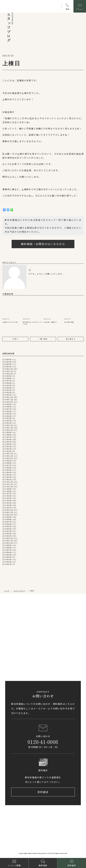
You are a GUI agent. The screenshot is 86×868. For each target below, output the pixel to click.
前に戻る (71, 339)
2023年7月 (7, 437)
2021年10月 (8, 487)
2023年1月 (7, 451)
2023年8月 (7, 435)
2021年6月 (7, 496)
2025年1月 (7, 395)
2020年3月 (7, 531)
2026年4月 (7, 360)
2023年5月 (7, 442)
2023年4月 (7, 444)
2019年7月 (7, 550)
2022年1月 (7, 480)
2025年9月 (7, 376)
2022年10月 (8, 458)
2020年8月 (7, 520)
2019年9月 (7, 545)
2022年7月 (7, 465)
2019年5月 (7, 555)
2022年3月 (7, 475)
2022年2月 (7, 477)
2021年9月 (7, 489)
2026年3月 (7, 362)
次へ (15, 339)
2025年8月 (7, 378)
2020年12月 (8, 510)
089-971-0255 (17, 620)
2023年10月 (8, 430)
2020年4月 (7, 529)
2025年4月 (7, 388)
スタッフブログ (19, 591)
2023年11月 (8, 428)
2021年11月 (8, 484)
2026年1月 (7, 367)
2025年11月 (8, 371)
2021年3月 (7, 503)
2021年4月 (7, 501)
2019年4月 (7, 557)
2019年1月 (7, 564)
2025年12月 (8, 369)
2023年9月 (7, 433)
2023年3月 (7, 447)
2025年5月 (7, 386)
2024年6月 (7, 411)
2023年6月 (7, 440)
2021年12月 (8, 482)
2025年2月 (7, 393)
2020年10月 (8, 515)
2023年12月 (8, 425)
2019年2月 (7, 562)
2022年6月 (7, 468)
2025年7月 (7, 381)
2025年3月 (7, 390)
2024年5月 (7, 414)
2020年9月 (7, 517)
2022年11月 (8, 456)
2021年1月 (7, 508)
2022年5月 (7, 470)
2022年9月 (7, 461)
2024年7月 (7, 409)
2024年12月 (8, 397)
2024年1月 (7, 423)
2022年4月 (7, 473)
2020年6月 (7, 524)
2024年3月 (7, 418)
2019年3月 (7, 560)
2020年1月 (7, 536)
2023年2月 (7, 449)
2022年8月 (7, 463)
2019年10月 (8, 543)
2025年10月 (8, 374)
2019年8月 (7, 548)
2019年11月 (8, 541)
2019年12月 (8, 538)
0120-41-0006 (43, 742)
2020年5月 (7, 527)
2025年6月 (7, 383)
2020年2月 (7, 534)
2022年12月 (8, 454)
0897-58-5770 (17, 657)
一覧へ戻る (43, 339)
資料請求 (43, 792)
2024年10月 (8, 402)
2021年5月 (7, 498)
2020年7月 (7, 522)
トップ (7, 591)
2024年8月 (7, 407)
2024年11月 (8, 400)
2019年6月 (7, 553)
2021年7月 (7, 494)
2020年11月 (8, 512)
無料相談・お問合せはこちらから (43, 244)
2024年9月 (7, 404)
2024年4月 (7, 416)
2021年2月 (7, 505)
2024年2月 (7, 421)
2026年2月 (7, 364)
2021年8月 (7, 491)
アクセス (17, 631)
